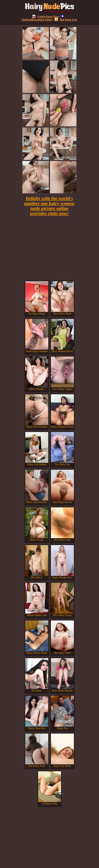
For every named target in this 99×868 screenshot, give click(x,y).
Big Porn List (66, 20)
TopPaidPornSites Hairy (43, 18)
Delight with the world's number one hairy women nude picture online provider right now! (49, 206)
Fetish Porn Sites (46, 16)
